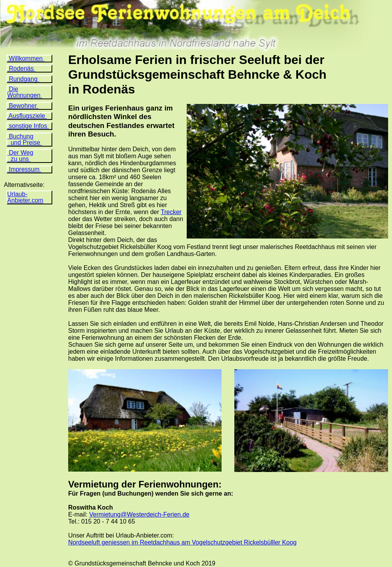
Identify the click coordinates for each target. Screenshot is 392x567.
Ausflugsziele (27, 116)
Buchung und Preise (25, 139)
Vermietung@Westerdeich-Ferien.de (139, 514)
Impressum (24, 169)
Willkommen (26, 58)
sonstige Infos (28, 126)
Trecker (171, 212)
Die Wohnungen (25, 92)
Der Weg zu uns (20, 156)
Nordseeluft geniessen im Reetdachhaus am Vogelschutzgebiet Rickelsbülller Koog (182, 542)
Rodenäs (21, 68)
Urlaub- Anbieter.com (25, 197)
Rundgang (23, 79)
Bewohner (23, 106)
